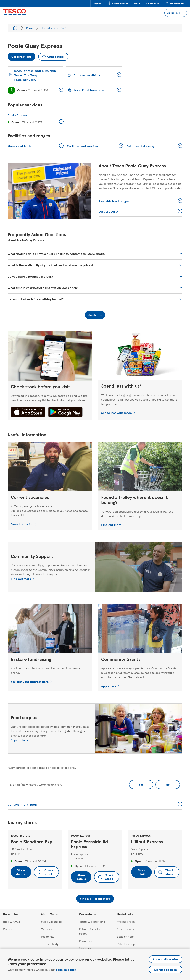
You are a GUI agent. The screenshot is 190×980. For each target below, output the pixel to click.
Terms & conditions (92, 922)
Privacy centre (89, 941)
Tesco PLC (48, 936)
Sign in (97, 3)
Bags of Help (125, 936)
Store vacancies (52, 922)
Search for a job (22, 524)
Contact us (153, 3)
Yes (141, 784)
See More (95, 315)
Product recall (127, 922)
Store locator (118, 3)
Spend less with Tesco (116, 413)
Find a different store (95, 899)
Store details (21, 872)
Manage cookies (166, 970)
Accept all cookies (166, 959)
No (162, 783)
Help (137, 3)
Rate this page (127, 944)
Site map (85, 948)
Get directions (20, 56)
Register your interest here (30, 682)
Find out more (111, 525)
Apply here (109, 686)
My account (175, 3)
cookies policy (66, 970)
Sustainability (50, 944)
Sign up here (20, 740)
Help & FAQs (11, 922)
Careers (46, 929)
